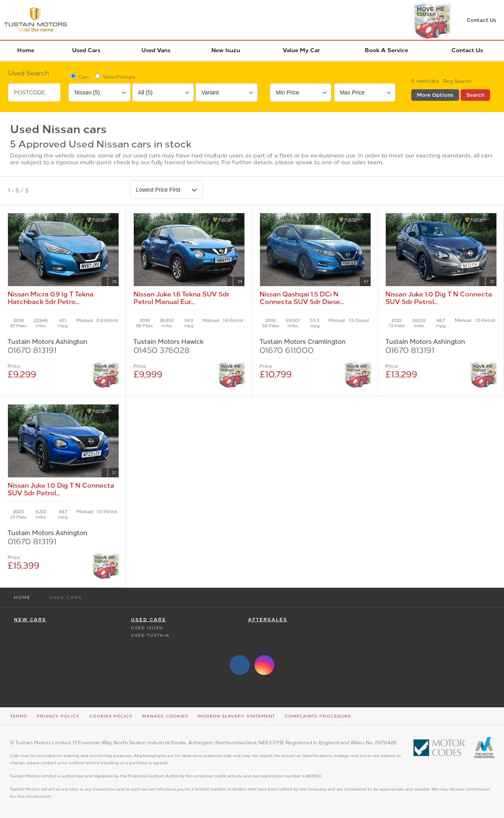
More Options (435, 95)
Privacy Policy (58, 716)
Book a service (386, 50)
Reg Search (457, 81)
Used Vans (156, 50)
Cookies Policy (111, 716)
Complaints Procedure (318, 716)
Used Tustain (150, 635)
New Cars (30, 620)
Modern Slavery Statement (236, 716)
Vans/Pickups (114, 77)
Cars (79, 77)
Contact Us (467, 50)
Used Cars (86, 50)
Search (475, 95)
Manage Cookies (165, 716)
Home (26, 50)
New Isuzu (226, 50)
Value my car (301, 50)
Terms (19, 716)
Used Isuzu (147, 628)
